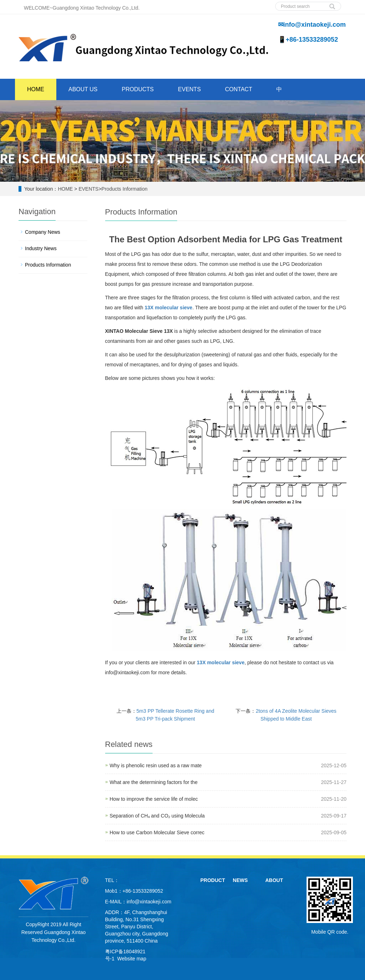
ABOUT (274, 880)
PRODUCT (213, 880)
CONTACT (238, 89)
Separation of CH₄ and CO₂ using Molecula (157, 816)
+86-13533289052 (143, 891)
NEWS (240, 880)
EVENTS (189, 89)
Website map (132, 959)
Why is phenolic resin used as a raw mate (156, 765)
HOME (36, 89)
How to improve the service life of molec (154, 799)
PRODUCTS (138, 89)
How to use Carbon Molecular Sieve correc (157, 832)
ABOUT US (83, 89)
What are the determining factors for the (154, 782)
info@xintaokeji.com (149, 902)
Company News (43, 232)
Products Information (125, 189)
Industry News (41, 248)
